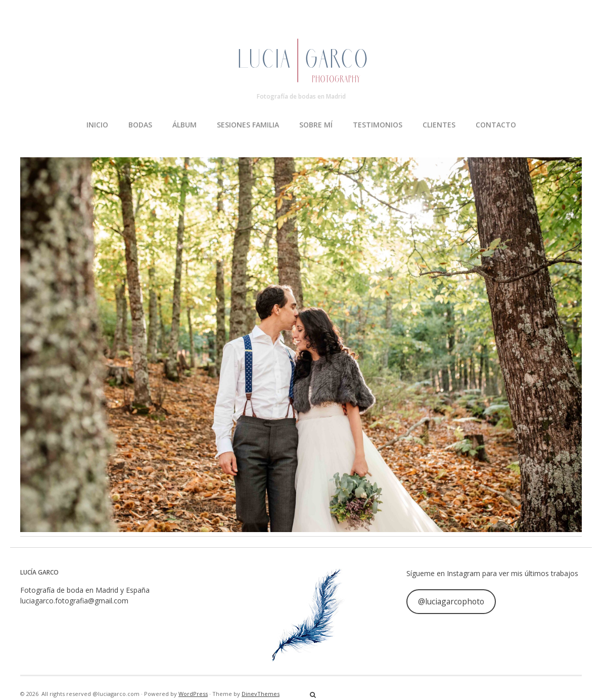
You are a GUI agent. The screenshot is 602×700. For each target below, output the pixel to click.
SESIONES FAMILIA (248, 125)
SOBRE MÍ (316, 125)
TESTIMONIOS (378, 125)
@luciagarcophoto (451, 601)
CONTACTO (496, 125)
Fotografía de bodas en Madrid (301, 96)
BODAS (140, 125)
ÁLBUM (184, 125)
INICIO (97, 125)
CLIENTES (439, 125)
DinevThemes (261, 694)
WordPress (193, 694)
